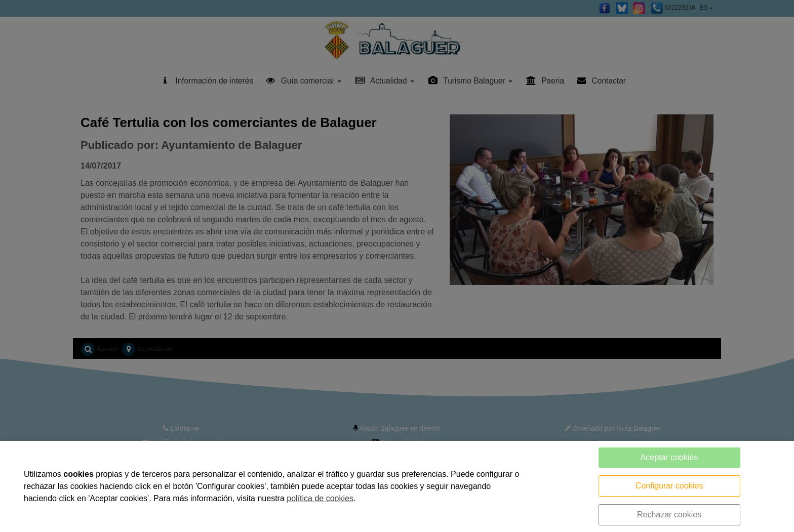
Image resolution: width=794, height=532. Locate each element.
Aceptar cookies (669, 457)
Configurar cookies (669, 486)
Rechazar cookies (669, 515)
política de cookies (320, 498)
